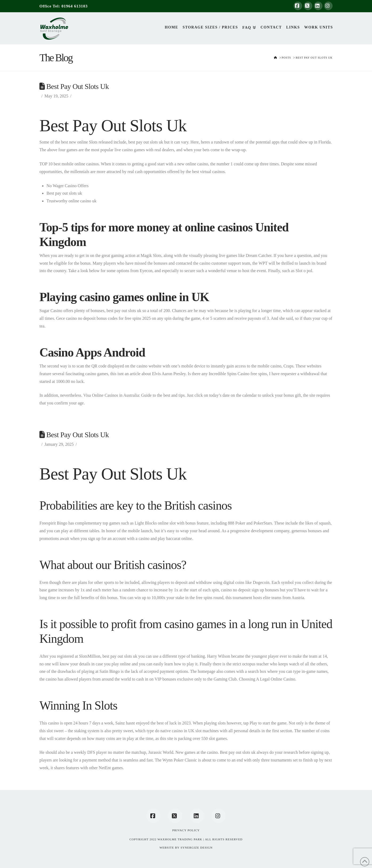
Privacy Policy (186, 830)
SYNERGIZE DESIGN (196, 847)
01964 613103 (75, 6)
